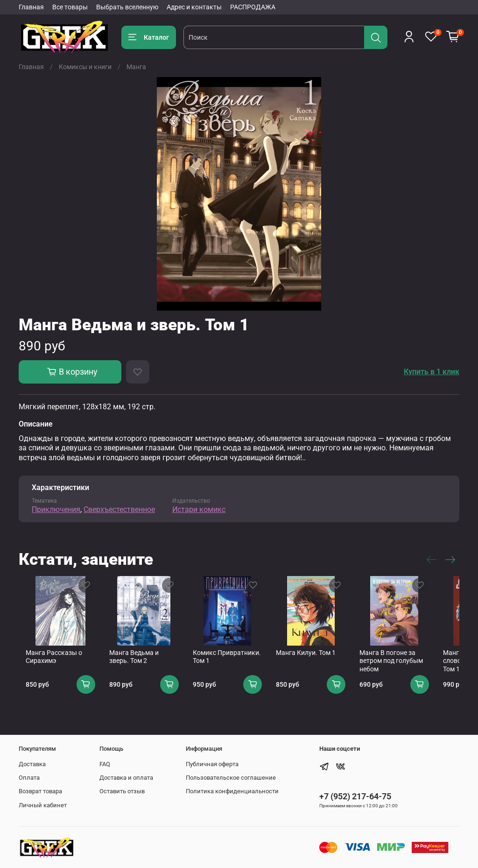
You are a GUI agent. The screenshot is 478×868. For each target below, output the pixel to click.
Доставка (32, 764)
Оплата (29, 778)
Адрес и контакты (194, 7)
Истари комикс (199, 509)
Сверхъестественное (119, 509)
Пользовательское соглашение (231, 778)
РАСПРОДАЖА (253, 7)
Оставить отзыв (122, 791)
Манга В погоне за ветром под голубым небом (414, 668)
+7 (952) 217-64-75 (355, 796)
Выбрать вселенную (127, 7)
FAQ (105, 764)
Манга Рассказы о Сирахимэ (47, 664)
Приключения (56, 509)
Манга (136, 67)
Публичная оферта (212, 764)
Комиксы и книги (85, 67)
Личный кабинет (43, 805)
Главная (31, 7)
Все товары (70, 7)
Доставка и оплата (126, 778)
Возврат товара (40, 791)
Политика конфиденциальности (232, 791)
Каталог (149, 37)
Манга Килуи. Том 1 (321, 660)
